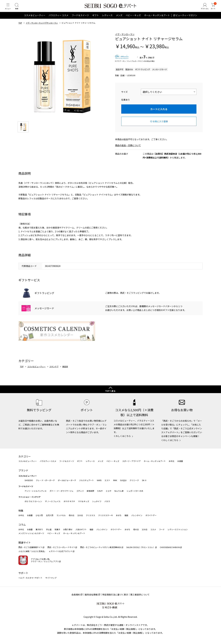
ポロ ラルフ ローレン (33, 501)
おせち (119, 515)
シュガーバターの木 (135, 491)
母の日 (72, 515)
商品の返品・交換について (128, 149)
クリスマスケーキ (106, 515)
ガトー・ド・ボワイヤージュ (61, 491)
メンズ (119, 19)
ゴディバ (80, 491)
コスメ (153, 529)
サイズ (124, 96)
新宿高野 (90, 491)
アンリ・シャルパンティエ (36, 491)
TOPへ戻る (110, 391)
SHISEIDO (29, 480)
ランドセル (61, 515)
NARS (99, 480)
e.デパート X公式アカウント (61, 551)
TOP (20, 27)
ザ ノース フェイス (53, 501)
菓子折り (39, 529)
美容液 (65, 370)
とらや (109, 491)
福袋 (126, 515)
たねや (100, 491)
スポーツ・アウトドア (132, 461)
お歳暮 (180, 461)
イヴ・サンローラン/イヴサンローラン (42, 27)
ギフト (95, 19)
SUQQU (123, 480)
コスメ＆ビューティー (35, 19)
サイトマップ (51, 578)
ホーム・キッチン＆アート (157, 19)
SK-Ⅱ (144, 480)
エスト (107, 480)
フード (162, 529)
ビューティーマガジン (186, 19)
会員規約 (76, 595)
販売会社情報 (91, 595)
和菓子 (57, 529)
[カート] (213, 8)
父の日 (80, 515)
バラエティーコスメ (48, 461)
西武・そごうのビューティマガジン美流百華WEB (101, 547)
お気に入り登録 (160, 125)
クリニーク (134, 480)
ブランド (23, 470)
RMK (115, 480)
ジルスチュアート (86, 480)
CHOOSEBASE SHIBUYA (170, 547)
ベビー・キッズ (133, 19)
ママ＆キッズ (84, 501)
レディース (107, 19)
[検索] (18, 8)
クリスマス (91, 515)
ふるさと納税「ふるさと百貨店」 (32, 551)
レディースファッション (178, 529)
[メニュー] (8, 8)
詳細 (150, 61)
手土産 (49, 529)
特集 (21, 511)
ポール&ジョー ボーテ (67, 480)
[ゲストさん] (203, 8)
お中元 (171, 461)
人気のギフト (81, 529)
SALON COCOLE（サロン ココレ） (141, 547)
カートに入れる (159, 113)
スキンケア (54, 370)
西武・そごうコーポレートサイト (61, 547)
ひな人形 (39, 515)
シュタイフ (97, 501)
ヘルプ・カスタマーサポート (30, 578)
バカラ (107, 501)
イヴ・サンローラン (125, 38)
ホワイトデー (151, 515)
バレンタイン (137, 515)
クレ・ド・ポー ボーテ (45, 480)
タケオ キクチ (69, 501)
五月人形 (50, 515)
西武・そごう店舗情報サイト (30, 547)
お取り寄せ (68, 529)
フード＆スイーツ (80, 19)
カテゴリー (25, 456)
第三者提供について (140, 595)
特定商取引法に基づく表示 (115, 595)
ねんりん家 (119, 491)
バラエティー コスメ (58, 19)
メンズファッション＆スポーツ (31, 533)
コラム (22, 525)
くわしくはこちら (122, 436)
